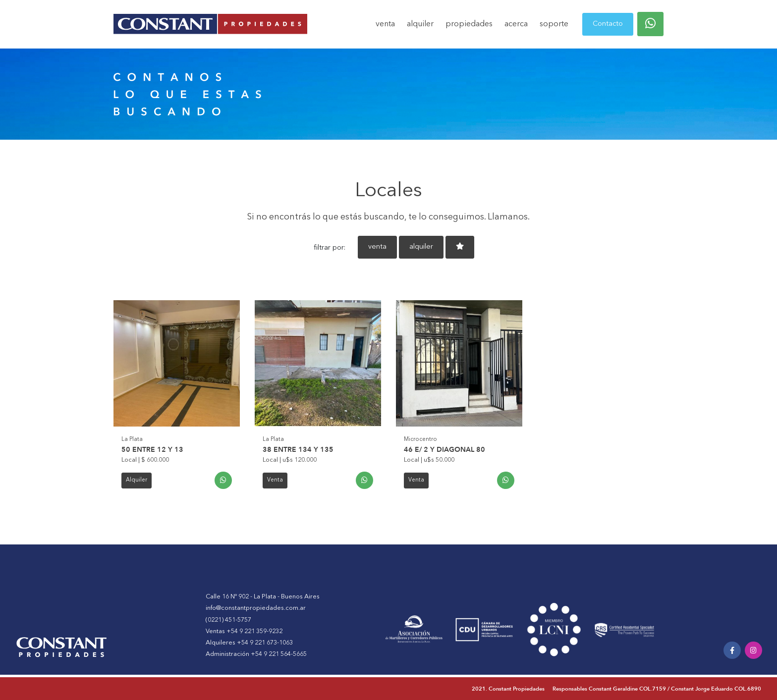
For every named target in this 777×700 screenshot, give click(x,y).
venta (385, 24)
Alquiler (137, 480)
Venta (275, 480)
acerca (516, 24)
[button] (650, 24)
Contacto (608, 24)
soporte (554, 24)
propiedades (469, 24)
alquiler (420, 24)
